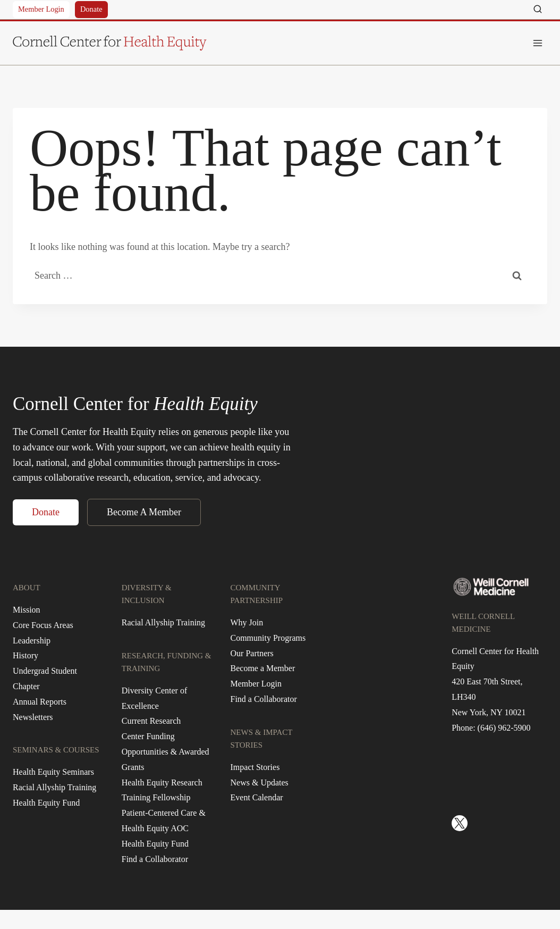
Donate (91, 9)
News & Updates (260, 782)
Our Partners (252, 653)
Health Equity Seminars (53, 772)
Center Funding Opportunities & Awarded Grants (166, 752)
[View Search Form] (538, 10)
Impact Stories (255, 767)
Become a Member (263, 668)
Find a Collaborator (155, 859)
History (26, 655)
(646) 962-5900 (504, 728)
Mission (27, 610)
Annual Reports (40, 702)
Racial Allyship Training (54, 787)
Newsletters (33, 717)
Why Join (247, 622)
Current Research (151, 721)
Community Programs (268, 638)
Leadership (32, 641)
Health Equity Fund (46, 803)
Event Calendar (257, 797)
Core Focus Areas (43, 625)
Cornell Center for (135, 404)
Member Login (41, 9)
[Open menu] (537, 43)
